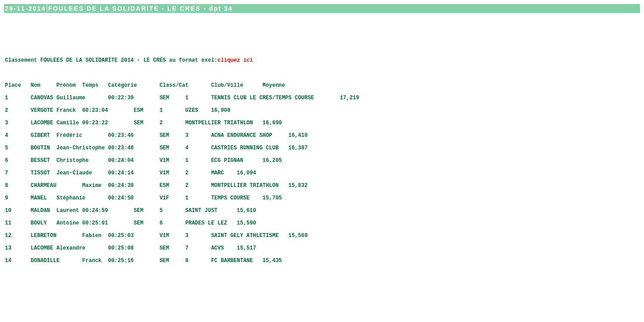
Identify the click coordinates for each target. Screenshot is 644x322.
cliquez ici (235, 69)
